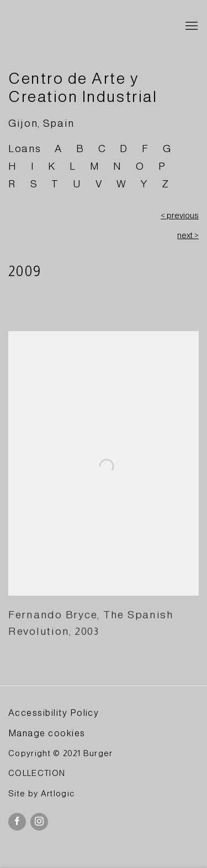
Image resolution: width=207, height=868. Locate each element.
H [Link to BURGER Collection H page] (13, 166)
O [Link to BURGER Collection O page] (140, 166)
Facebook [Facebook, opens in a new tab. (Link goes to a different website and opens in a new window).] (17, 822)
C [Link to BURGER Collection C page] (102, 149)
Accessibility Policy (54, 713)
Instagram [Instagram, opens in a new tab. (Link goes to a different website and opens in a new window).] (39, 822)
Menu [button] (190, 26)
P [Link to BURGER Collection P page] (162, 166)
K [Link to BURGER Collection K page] (52, 166)
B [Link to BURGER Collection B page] (80, 149)
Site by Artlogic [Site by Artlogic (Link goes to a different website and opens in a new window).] (41, 794)
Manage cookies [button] (47, 733)
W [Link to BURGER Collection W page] (122, 184)
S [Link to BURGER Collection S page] (34, 184)
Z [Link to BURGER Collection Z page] (166, 184)
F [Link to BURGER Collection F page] (145, 149)
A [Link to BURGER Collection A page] (59, 149)
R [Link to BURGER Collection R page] (12, 184)
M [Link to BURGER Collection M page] (95, 166)
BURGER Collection (87, 26)
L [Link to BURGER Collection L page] (73, 166)
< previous (180, 215)
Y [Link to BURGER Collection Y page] (144, 184)
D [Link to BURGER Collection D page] (124, 149)
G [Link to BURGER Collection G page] (167, 149)
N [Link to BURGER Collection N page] (118, 166)
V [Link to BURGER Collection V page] (99, 184)
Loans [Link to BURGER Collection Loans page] (25, 149)
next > (188, 235)
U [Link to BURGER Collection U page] (77, 184)
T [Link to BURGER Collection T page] (55, 184)
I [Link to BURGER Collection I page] (33, 166)
